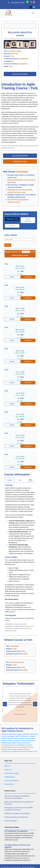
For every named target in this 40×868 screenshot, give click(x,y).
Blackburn (27, 734)
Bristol (4, 736)
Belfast (11, 734)
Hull (27, 738)
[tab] (12, 220)
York (35, 752)
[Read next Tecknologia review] (5, 704)
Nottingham (22, 745)
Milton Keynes (17, 743)
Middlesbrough (6, 743)
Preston (30, 747)
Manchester (31, 741)
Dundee (4, 738)
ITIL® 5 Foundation (11, 821)
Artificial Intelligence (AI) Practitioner (16, 817)
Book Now (28, 277)
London (23, 741)
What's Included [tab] (30, 480)
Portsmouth (23, 747)
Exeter (16, 738)
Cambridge (10, 736)
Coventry (32, 736)
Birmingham (19, 734)
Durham (10, 738)
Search (8, 245)
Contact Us (8, 770)
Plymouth (15, 747)
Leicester (10, 741)
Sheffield (20, 749)
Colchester (24, 736)
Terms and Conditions (12, 781)
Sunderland (15, 752)
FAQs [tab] (20, 480)
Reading (4, 749)
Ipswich (32, 738)
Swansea (23, 752)
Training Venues (10, 777)
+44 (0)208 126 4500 (15, 3)
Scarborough (12, 749)
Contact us (16, 628)
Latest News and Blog (12, 773)
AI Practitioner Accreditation (16, 831)
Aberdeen (5, 734)
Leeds (4, 741)
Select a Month (11, 235)
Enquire (12, 277)
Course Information (20, 74)
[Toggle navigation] (33, 13)
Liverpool (17, 741)
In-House (12, 226)
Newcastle (26, 743)
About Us (7, 766)
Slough (26, 749)
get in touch (26, 252)
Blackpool (34, 734)
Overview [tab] (9, 480)
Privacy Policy (9, 784)
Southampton (6, 752)
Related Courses (20, 162)
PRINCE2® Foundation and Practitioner (17, 813)
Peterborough (6, 747)
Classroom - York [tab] (12, 219)
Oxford (29, 745)
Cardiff (17, 736)
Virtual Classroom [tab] (28, 220)
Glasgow (22, 738)
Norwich (14, 745)
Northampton (6, 745)
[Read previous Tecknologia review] (35, 704)
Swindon (30, 752)
